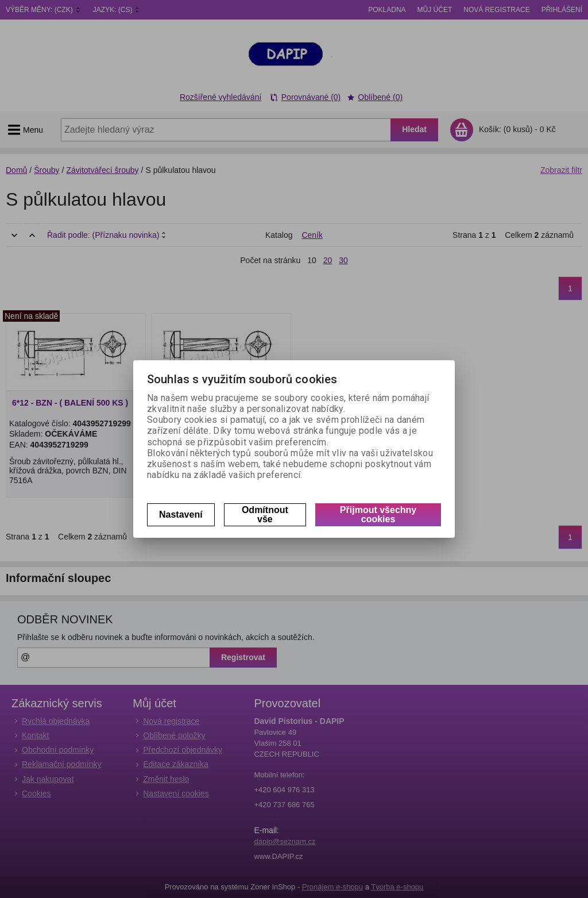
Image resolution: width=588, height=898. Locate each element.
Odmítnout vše (265, 514)
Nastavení (181, 514)
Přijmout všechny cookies (378, 514)
